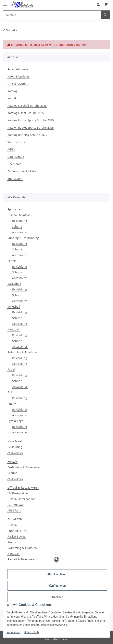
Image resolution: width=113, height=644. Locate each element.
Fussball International (22, 499)
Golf (10, 392)
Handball (13, 329)
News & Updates (18, 76)
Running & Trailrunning (23, 238)
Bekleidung (20, 221)
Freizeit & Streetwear (21, 559)
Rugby (12, 404)
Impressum (13, 632)
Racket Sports (16, 536)
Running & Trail (18, 531)
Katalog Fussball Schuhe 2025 (27, 106)
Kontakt (13, 98)
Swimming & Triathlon (22, 352)
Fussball (13, 525)
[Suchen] (52, 15)
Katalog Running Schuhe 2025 (27, 135)
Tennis (12, 261)
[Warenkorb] (106, 4)
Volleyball (14, 307)
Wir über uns (16, 142)
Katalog (12, 91)
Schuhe (17, 226)
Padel (11, 369)
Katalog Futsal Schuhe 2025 (26, 113)
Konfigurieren (57, 586)
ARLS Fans (14, 510)
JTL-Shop (63, 639)
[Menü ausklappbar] (5, 2)
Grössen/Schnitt (18, 84)
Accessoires (20, 232)
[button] (98, 4)
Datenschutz (32, 632)
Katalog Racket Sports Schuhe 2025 (31, 127)
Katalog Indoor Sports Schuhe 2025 (31, 120)
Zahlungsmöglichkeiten (23, 171)
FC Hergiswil (16, 505)
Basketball (14, 284)
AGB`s (11, 149)
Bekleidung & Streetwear (24, 467)
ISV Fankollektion (19, 493)
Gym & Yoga (15, 421)
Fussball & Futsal (19, 215)
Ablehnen (57, 597)
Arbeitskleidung (18, 69)
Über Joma (14, 164)
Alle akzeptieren (57, 574)
